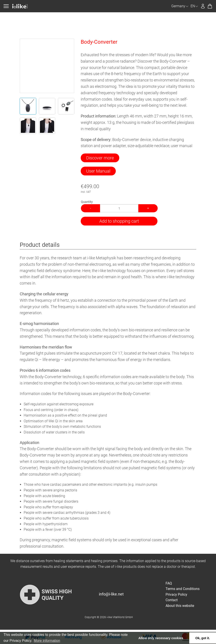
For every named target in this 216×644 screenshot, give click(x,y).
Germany (180, 6)
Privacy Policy (176, 594)
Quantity (87, 202)
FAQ (169, 583)
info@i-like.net (111, 594)
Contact (172, 600)
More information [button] (47, 641)
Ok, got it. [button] (203, 638)
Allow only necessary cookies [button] (161, 638)
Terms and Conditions (183, 589)
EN (195, 6)
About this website (180, 606)
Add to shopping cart (119, 221)
